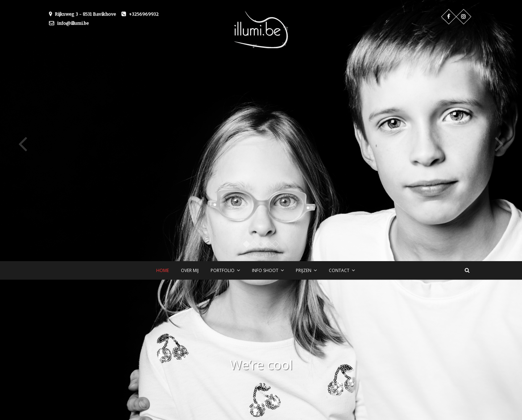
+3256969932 (140, 14)
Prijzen (304, 270)
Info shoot (265, 270)
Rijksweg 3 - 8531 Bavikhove (82, 14)
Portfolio (223, 270)
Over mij (190, 270)
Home (163, 270)
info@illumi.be (69, 23)
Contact (339, 270)
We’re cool (261, 365)
